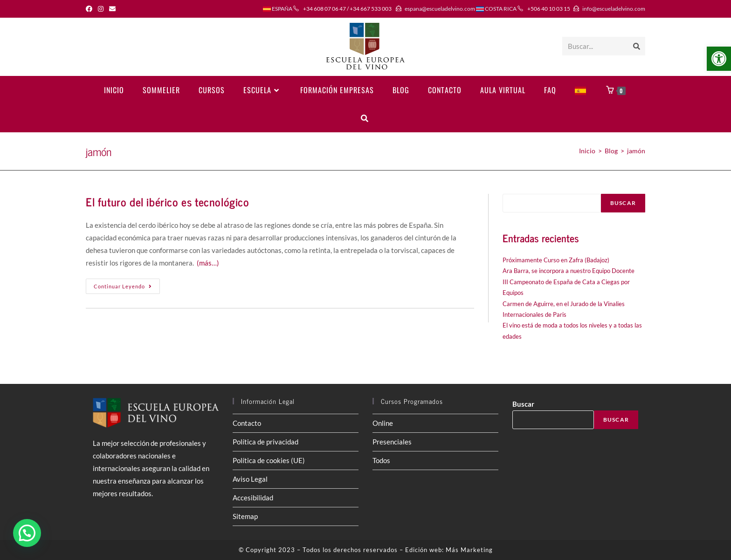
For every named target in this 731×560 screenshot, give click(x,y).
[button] (719, 59)
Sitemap (245, 516)
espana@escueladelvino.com (440, 9)
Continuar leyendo (127, 288)
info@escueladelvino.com (614, 9)
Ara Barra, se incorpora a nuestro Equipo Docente (569, 271)
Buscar (623, 203)
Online (383, 423)
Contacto (247, 423)
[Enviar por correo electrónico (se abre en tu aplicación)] (112, 9)
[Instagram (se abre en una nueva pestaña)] (101, 9)
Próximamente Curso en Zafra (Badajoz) (556, 260)
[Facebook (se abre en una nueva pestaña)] (90, 9)
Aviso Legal (250, 479)
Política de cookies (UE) (269, 460)
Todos (381, 460)
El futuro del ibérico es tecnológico (168, 201)
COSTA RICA (496, 9)
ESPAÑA (278, 9)
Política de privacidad (266, 442)
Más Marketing (469, 550)
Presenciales (392, 442)
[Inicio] (587, 151)
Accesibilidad (253, 498)
